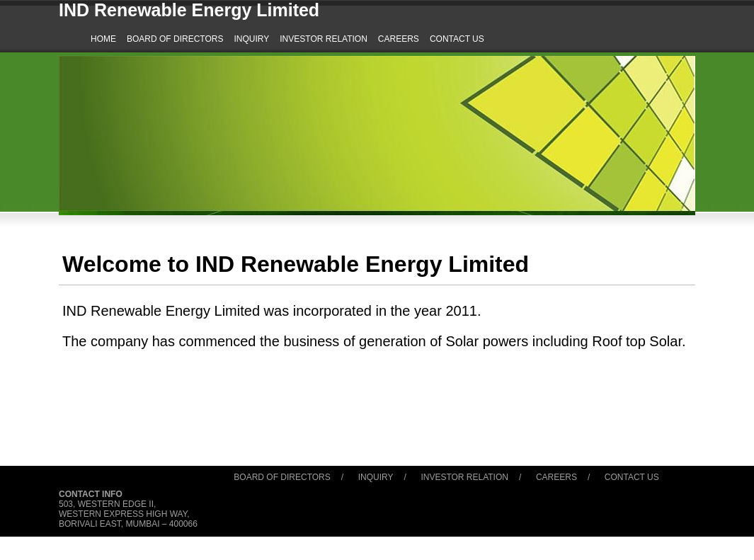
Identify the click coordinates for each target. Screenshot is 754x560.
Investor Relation (464, 477)
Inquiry (376, 477)
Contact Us (632, 477)
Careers (556, 477)
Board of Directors (282, 477)
